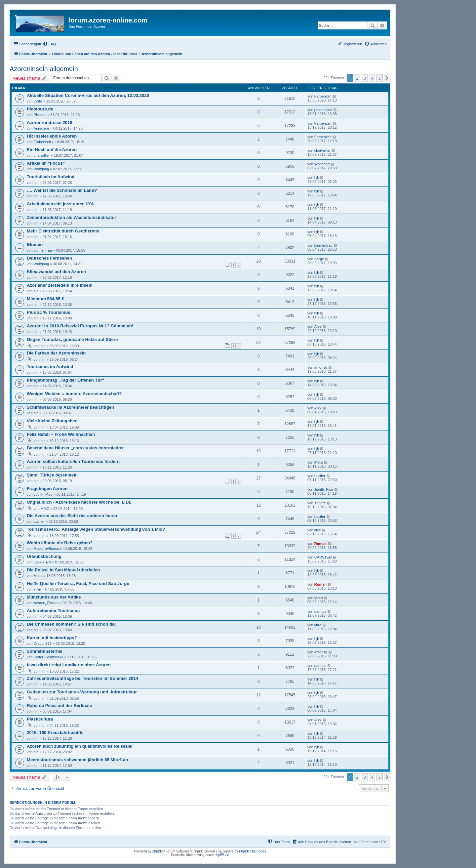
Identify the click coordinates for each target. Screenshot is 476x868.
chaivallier (42, 155)
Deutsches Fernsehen (49, 258)
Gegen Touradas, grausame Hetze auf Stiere (72, 339)
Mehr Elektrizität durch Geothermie (63, 231)
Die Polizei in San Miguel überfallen (63, 570)
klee (318, 530)
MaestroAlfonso (46, 549)
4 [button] (372, 78)
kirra (318, 625)
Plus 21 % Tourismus (49, 312)
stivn (38, 589)
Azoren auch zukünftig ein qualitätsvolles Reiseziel (80, 746)
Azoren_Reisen (46, 603)
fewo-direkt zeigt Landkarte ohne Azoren (69, 665)
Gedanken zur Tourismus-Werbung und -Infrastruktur (82, 692)
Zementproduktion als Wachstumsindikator (72, 217)
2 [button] (357, 78)
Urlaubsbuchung (44, 556)
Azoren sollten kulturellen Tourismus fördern (73, 461)
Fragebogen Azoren (47, 489)
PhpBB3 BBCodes (253, 851)
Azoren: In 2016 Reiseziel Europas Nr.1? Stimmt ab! (80, 326)
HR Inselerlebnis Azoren (52, 136)
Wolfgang (41, 169)
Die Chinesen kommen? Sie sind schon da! (71, 624)
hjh (36, 183)
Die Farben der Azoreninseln (56, 353)
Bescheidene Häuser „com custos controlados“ (76, 448)
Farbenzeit (323, 96)
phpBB (157, 851)
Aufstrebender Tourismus (53, 611)
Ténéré (320, 503)
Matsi (319, 462)
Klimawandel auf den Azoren (56, 272)
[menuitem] (49, 44)
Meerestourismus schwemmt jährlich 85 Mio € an (77, 760)
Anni (318, 327)
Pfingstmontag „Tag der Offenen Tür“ (65, 380)
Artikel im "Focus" (46, 163)
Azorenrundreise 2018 (50, 123)
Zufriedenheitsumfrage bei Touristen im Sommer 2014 (82, 678)
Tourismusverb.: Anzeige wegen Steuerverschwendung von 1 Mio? (96, 529)
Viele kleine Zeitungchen (52, 421)
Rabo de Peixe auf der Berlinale (59, 705)
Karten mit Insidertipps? (52, 638)
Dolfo (38, 101)
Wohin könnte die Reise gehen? (60, 543)
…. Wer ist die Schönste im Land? (62, 190)
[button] (387, 78)
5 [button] (380, 78)
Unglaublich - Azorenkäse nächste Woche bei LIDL (79, 502)
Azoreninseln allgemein (44, 69)
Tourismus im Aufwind (50, 367)
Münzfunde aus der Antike (54, 597)
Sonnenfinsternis (45, 651)
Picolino (40, 115)
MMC (45, 509)
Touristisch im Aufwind (51, 177)
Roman (320, 544)
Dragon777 (43, 643)
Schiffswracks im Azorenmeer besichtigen (70, 407)
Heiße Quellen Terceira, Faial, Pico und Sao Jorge (78, 583)
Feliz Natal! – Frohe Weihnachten (61, 434)
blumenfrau (43, 250)
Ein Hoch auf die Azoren (52, 150)
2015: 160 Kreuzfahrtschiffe (55, 733)
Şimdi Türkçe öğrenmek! (52, 475)
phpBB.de (222, 855)
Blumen (35, 245)
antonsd (321, 367)
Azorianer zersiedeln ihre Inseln (60, 285)
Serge (319, 259)
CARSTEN (42, 562)
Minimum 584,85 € (45, 299)
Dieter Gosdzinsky (48, 657)
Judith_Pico (43, 494)
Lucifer (320, 476)
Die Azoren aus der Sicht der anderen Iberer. (73, 516)
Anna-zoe (41, 128)
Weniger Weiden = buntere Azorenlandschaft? (74, 394)
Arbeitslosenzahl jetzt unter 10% (60, 204)
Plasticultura (40, 719)
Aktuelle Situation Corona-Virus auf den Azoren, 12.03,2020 (88, 95)
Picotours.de (40, 109)
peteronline (323, 110)
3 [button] (365, 78)
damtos (320, 611)
